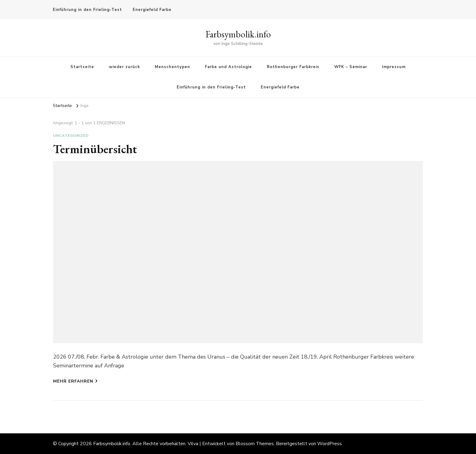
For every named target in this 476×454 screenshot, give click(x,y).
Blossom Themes (255, 444)
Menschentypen (172, 67)
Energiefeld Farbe (152, 10)
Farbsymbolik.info (238, 34)
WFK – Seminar (351, 67)
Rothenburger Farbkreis (293, 67)
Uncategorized (71, 136)
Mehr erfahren (75, 381)
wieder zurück (124, 67)
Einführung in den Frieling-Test (87, 10)
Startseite (82, 67)
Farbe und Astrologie (228, 67)
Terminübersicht (95, 149)
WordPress (330, 444)
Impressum (394, 67)
